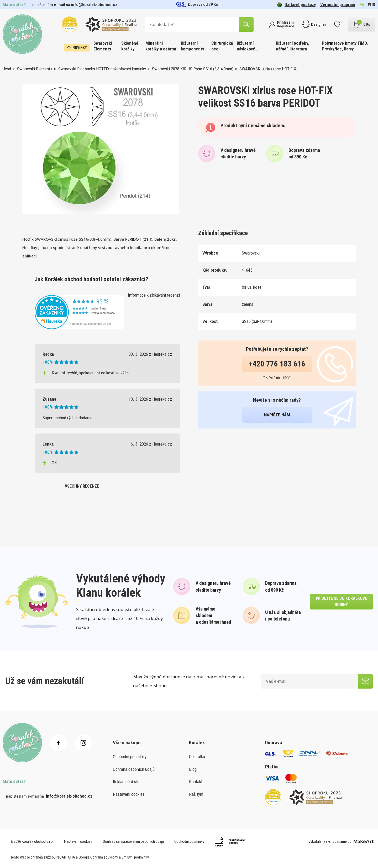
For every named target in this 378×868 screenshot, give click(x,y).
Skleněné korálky (130, 46)
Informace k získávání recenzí (154, 295)
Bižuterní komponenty (193, 46)
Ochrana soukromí (104, 857)
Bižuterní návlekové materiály (246, 46)
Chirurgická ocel (222, 46)
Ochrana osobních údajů (134, 769)
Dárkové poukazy (296, 5)
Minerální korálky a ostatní (161, 46)
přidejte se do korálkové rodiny (341, 601)
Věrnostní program (338, 4)
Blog (193, 769)
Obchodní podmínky (130, 757)
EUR (372, 5)
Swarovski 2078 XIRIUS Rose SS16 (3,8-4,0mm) (193, 69)
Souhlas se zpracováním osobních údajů (133, 841)
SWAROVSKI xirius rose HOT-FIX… (269, 69)
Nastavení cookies (129, 794)
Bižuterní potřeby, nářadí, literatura (293, 46)
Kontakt (196, 782)
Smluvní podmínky (135, 857)
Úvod (7, 69)
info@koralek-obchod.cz (94, 4)
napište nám (277, 415)
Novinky (77, 48)
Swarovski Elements (103, 46)
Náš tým (196, 794)
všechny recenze (82, 486)
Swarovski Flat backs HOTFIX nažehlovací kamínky (102, 69)
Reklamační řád (126, 782)
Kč (362, 5)
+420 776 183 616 (277, 364)
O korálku (197, 757)
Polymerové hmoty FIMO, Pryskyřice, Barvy (345, 46)
